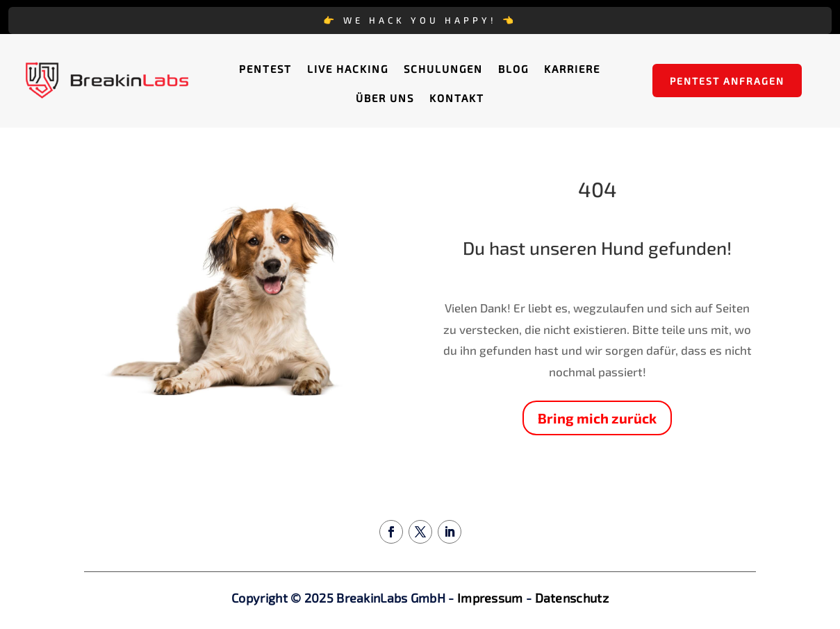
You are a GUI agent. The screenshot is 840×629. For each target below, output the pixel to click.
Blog (513, 69)
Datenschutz (572, 598)
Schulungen (443, 69)
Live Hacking (348, 69)
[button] (31, 598)
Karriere (572, 69)
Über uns (385, 99)
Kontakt (457, 99)
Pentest (265, 69)
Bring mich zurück (597, 418)
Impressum (490, 598)
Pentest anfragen (727, 81)
